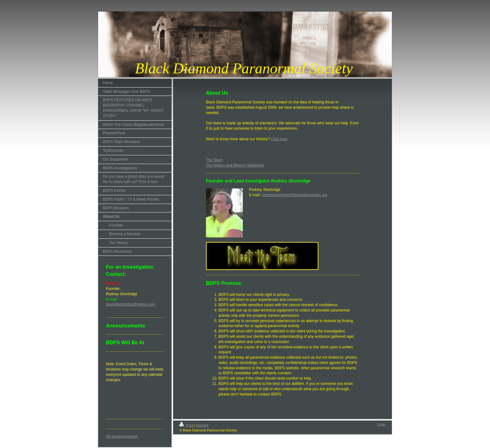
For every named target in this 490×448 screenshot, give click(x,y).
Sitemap (202, 425)
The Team (214, 160)
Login (381, 424)
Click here (279, 139)
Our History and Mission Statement (235, 165)
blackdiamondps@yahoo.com (131, 304)
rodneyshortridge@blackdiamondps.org (295, 195)
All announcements (122, 436)
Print (187, 425)
